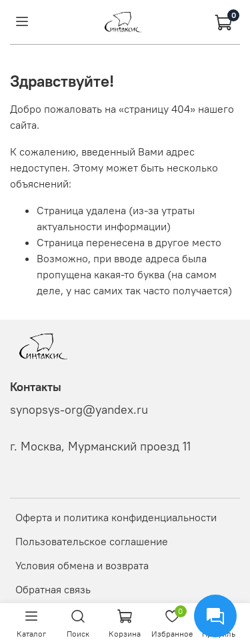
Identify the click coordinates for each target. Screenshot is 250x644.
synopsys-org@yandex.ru (79, 410)
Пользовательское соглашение (92, 541)
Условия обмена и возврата (82, 565)
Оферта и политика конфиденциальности (116, 517)
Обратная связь (53, 589)
